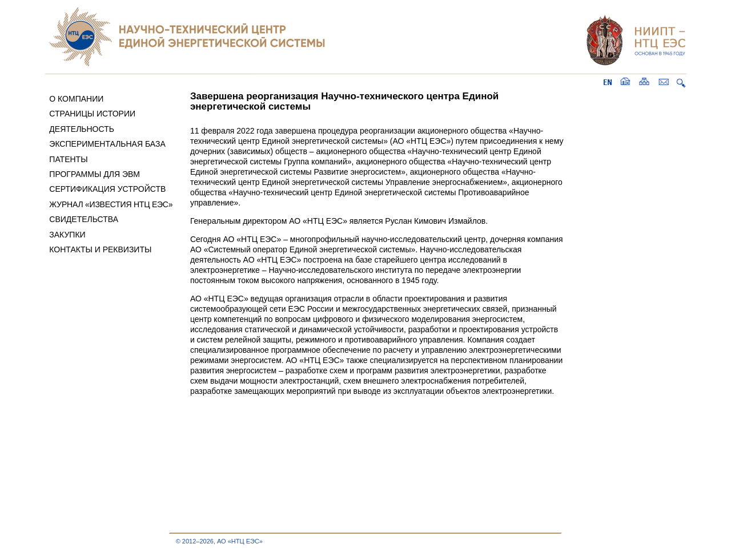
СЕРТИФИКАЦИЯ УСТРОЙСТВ (107, 189)
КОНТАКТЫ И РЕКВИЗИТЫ (100, 249)
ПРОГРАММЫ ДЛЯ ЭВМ (95, 174)
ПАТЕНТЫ (68, 159)
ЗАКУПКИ (67, 235)
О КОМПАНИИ (76, 99)
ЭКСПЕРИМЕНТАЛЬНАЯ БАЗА (107, 144)
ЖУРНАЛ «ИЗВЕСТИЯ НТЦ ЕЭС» (111, 204)
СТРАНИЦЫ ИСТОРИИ (92, 114)
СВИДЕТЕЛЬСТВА (84, 219)
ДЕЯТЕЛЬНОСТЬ (82, 129)
